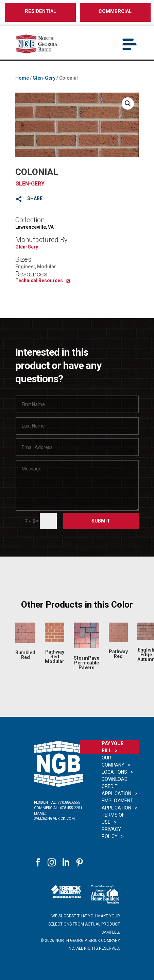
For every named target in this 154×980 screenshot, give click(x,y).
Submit (101, 521)
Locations (114, 772)
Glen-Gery (44, 78)
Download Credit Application (116, 786)
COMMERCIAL (115, 11)
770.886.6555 (69, 802)
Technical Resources (39, 280)
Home (22, 78)
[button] (128, 103)
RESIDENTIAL (40, 11)
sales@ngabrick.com (54, 818)
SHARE (35, 198)
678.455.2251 (71, 808)
